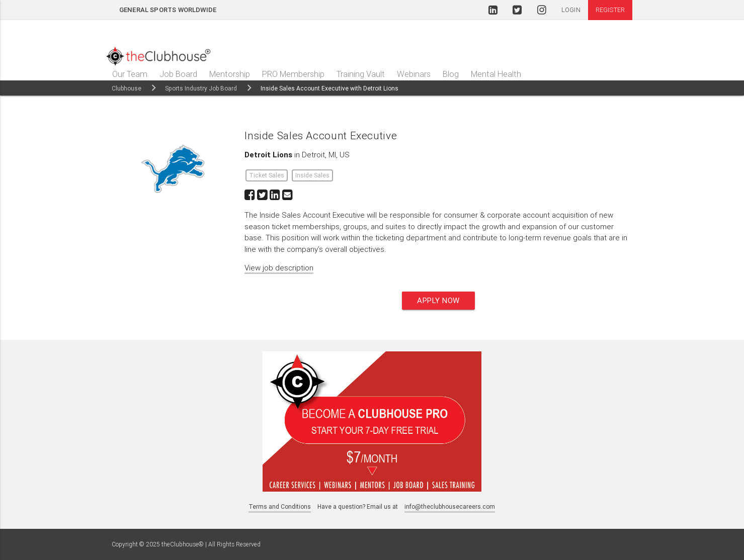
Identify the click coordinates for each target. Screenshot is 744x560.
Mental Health (496, 74)
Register (610, 10)
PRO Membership (293, 74)
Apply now (438, 300)
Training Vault (361, 74)
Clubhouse (127, 88)
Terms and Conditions (280, 506)
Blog (451, 74)
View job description (279, 268)
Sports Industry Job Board (201, 88)
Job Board (178, 74)
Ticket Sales (267, 175)
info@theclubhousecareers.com (450, 506)
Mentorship (230, 74)
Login (571, 10)
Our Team (130, 74)
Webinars (414, 74)
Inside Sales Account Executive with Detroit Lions (329, 88)
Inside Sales (312, 175)
